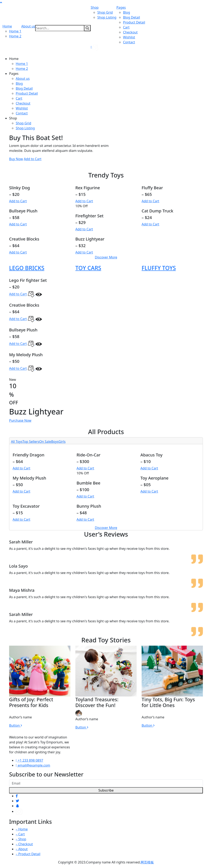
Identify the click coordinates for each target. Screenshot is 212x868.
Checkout (130, 32)
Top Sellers (31, 442)
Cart (126, 27)
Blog (126, 12)
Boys (55, 442)
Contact (129, 42)
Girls (62, 442)
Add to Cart (33, 159)
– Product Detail (28, 854)
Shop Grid (105, 12)
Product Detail (134, 22)
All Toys (17, 442)
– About (22, 849)
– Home (22, 829)
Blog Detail (131, 17)
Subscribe (106, 790)
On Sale (45, 442)
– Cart (20, 834)
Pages (121, 7)
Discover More (106, 257)
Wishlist (129, 37)
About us (28, 26)
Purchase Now (20, 420)
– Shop (21, 839)
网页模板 (147, 862)
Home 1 (15, 31)
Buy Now (16, 159)
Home (7, 26)
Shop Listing (107, 17)
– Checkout (24, 844)
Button (16, 725)
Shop (95, 7)
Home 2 (15, 36)
